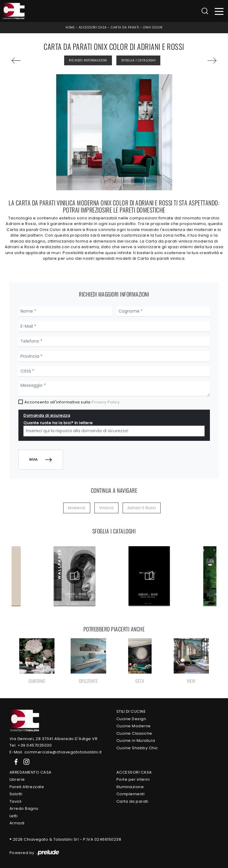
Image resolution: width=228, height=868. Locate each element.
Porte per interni (133, 779)
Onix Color (153, 27)
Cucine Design (131, 719)
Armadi (17, 823)
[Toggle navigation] (219, 11)
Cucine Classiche (134, 733)
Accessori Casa (93, 27)
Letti (14, 816)
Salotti (16, 794)
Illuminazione (130, 787)
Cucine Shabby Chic (137, 748)
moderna (77, 508)
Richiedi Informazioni (88, 60)
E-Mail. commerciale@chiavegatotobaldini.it (56, 752)
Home (70, 27)
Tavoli (16, 801)
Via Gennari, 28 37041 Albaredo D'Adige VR (54, 739)
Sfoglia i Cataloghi (138, 60)
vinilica (106, 508)
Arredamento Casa (31, 772)
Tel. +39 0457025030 (31, 745)
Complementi (131, 794)
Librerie (17, 779)
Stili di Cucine (131, 711)
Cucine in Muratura (136, 741)
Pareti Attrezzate (27, 787)
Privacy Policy (106, 402)
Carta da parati (125, 27)
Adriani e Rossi (142, 508)
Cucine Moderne (134, 726)
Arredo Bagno (24, 808)
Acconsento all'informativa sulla (72, 402)
